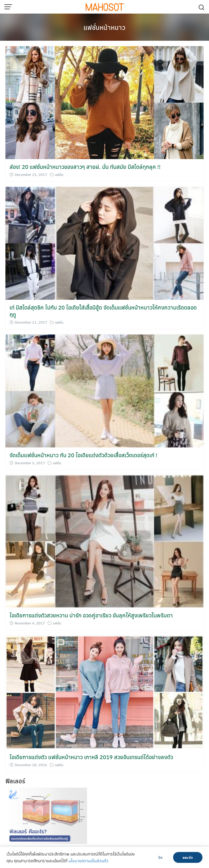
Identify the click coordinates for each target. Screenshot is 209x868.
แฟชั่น (59, 174)
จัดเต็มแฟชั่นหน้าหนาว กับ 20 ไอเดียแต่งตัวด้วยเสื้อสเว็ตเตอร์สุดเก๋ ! (83, 455)
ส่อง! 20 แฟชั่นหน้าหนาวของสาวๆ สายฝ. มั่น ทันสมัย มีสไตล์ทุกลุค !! (85, 167)
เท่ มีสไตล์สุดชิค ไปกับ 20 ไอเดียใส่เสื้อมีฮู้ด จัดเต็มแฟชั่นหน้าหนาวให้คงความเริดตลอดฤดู (103, 311)
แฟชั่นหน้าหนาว (104, 27)
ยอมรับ (188, 857)
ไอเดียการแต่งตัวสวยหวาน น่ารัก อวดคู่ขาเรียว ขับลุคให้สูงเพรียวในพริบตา (91, 615)
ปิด (160, 857)
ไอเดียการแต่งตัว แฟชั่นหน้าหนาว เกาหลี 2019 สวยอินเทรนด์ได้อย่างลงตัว (91, 757)
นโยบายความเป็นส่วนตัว (88, 861)
